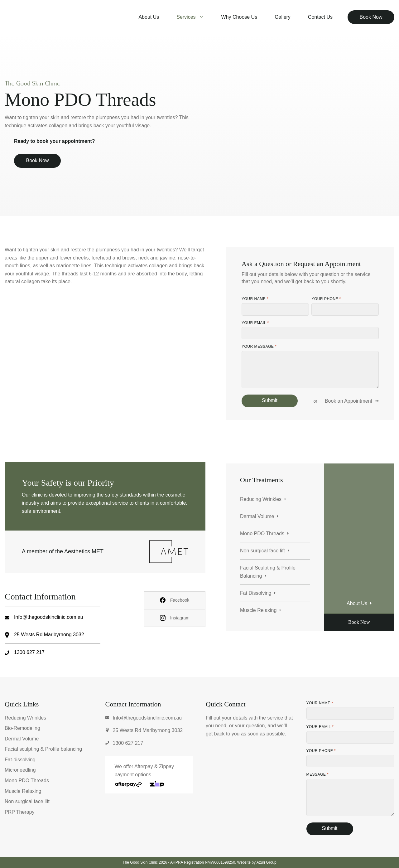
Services (194, 17)
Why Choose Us (239, 17)
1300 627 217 (29, 652)
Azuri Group (267, 862)
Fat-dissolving (20, 760)
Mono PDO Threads (262, 533)
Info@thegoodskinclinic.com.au (49, 617)
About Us (149, 17)
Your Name (255, 299)
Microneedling (20, 770)
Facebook (180, 600)
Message (318, 774)
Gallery (283, 17)
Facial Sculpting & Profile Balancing (268, 572)
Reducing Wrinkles (261, 499)
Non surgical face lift (262, 551)
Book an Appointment (349, 401)
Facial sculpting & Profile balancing (43, 749)
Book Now (371, 17)
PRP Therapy (19, 812)
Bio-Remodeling (22, 728)
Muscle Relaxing (258, 610)
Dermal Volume (257, 516)
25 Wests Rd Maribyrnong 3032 (49, 635)
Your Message (259, 347)
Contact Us (320, 17)
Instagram (180, 618)
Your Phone (326, 299)
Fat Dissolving (256, 593)
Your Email (255, 323)
